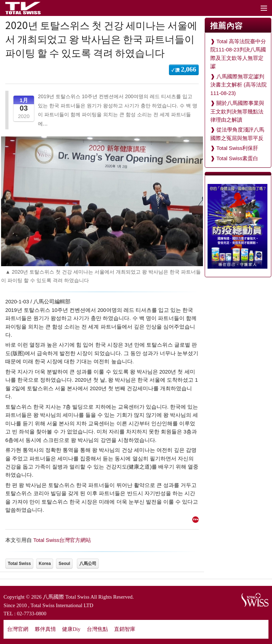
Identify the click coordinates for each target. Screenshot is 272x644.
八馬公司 (88, 564)
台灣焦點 (97, 629)
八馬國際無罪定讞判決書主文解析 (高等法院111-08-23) (239, 85)
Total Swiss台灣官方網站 (62, 540)
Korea (45, 564)
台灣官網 (18, 629)
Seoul (64, 564)
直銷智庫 (125, 629)
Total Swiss (19, 564)
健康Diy (71, 629)
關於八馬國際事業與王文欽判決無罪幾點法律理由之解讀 (237, 111)
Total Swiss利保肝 (237, 148)
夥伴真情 (45, 629)
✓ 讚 (184, 69)
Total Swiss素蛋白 (237, 158)
